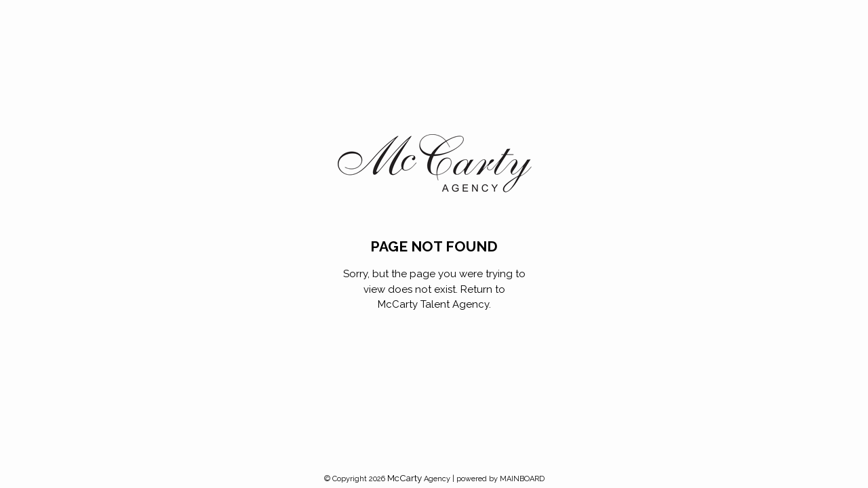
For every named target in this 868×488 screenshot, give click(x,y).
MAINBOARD (522, 479)
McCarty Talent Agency (433, 304)
